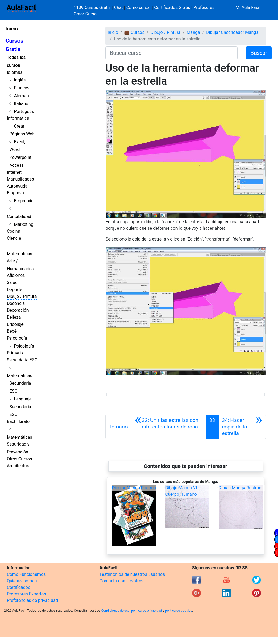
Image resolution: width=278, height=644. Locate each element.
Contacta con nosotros (121, 581)
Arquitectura (19, 466)
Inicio (12, 29)
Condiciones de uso (116, 611)
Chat (119, 7)
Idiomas (15, 72)
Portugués (24, 111)
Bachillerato (18, 422)
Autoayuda (17, 186)
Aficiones (16, 275)
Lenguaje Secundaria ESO (20, 407)
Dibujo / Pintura (22, 296)
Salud (12, 282)
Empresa (15, 193)
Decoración (18, 310)
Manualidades (20, 179)
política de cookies (179, 611)
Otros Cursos (19, 459)
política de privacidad (146, 611)
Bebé (12, 331)
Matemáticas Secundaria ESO (20, 383)
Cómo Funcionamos (26, 574)
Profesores (204, 7)
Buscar (259, 53)
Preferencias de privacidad (32, 600)
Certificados (18, 587)
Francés (21, 88)
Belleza (14, 317)
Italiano (21, 104)
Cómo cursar (139, 7)
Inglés (20, 80)
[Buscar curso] (172, 53)
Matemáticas (20, 254)
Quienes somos (22, 581)
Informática (18, 118)
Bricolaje (15, 324)
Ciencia (14, 238)
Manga (193, 32)
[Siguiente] (242, 427)
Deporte (15, 290)
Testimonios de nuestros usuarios (132, 574)
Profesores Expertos (26, 594)
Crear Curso (85, 14)
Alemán (21, 96)
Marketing (23, 224)
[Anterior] (169, 427)
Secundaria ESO (22, 360)
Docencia (16, 303)
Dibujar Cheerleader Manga (232, 32)
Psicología (17, 338)
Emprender (24, 201)
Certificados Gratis (172, 7)
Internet (14, 172)
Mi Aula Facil (248, 7)
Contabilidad (19, 217)
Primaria (15, 353)
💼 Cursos (134, 32)
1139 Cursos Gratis (93, 7)
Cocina (13, 231)
